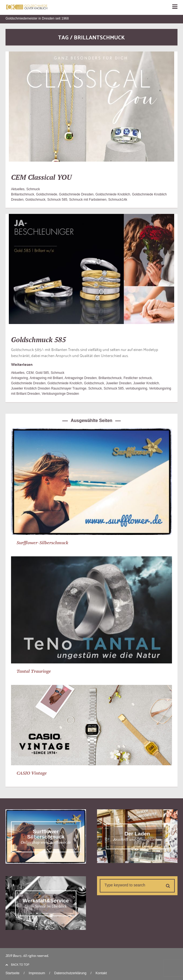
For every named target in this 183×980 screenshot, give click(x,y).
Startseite (13, 973)
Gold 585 (42, 373)
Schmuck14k (118, 200)
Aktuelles (18, 189)
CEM (30, 373)
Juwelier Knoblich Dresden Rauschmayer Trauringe (49, 388)
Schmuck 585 (57, 200)
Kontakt (101, 973)
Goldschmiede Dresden (76, 194)
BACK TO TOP (18, 965)
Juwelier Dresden (119, 383)
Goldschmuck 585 (38, 340)
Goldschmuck (35, 200)
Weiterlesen (22, 364)
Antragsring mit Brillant (46, 378)
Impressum (37, 973)
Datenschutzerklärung (70, 973)
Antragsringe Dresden (81, 378)
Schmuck (33, 189)
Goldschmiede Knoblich (113, 194)
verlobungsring (137, 388)
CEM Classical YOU (41, 177)
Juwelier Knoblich (146, 383)
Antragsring (19, 378)
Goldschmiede (47, 194)
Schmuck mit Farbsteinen (88, 200)
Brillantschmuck (23, 194)
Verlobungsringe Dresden (60, 394)
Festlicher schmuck (138, 378)
